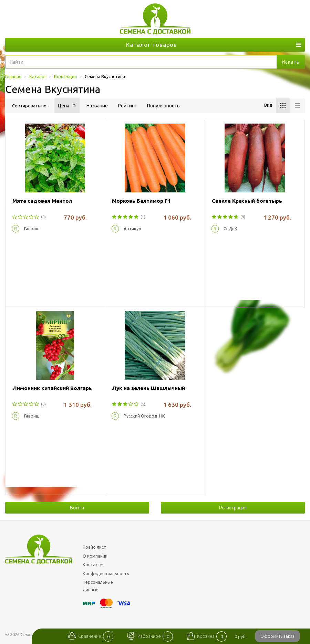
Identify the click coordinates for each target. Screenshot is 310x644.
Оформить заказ (277, 636)
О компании (95, 556)
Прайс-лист (94, 547)
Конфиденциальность (106, 573)
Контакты (93, 564)
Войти (77, 508)
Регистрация (233, 508)
